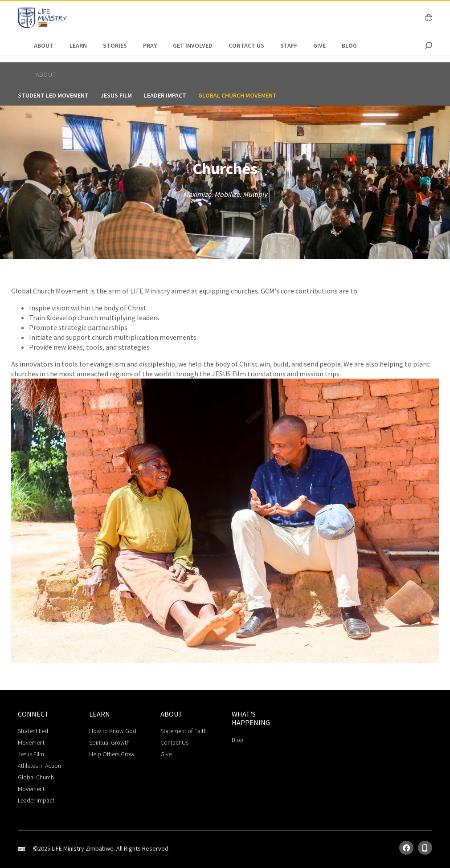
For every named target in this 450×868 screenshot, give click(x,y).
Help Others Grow (112, 754)
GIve (166, 754)
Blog (349, 45)
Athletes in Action (39, 766)
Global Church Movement (237, 95)
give (319, 45)
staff (289, 45)
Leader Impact (165, 95)
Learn (78, 45)
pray (150, 45)
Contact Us (246, 45)
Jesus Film (116, 95)
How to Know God (113, 731)
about (44, 45)
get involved (193, 45)
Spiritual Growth (109, 742)
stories (115, 45)
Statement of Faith (184, 731)
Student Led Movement (53, 95)
